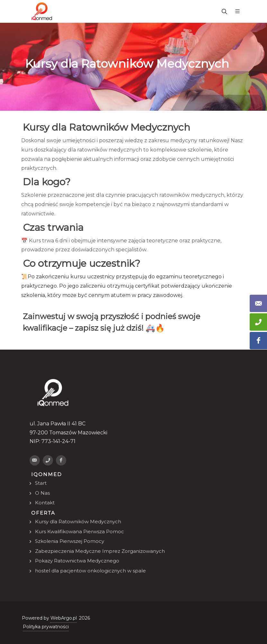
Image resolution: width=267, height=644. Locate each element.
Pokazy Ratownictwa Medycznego (77, 561)
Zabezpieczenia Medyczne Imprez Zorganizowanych (100, 551)
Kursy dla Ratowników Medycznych (78, 522)
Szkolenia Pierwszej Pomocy (70, 541)
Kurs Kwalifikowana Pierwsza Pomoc (80, 531)
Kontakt (45, 503)
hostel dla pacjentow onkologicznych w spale (90, 571)
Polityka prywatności (46, 627)
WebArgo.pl (64, 618)
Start (41, 483)
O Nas (42, 493)
